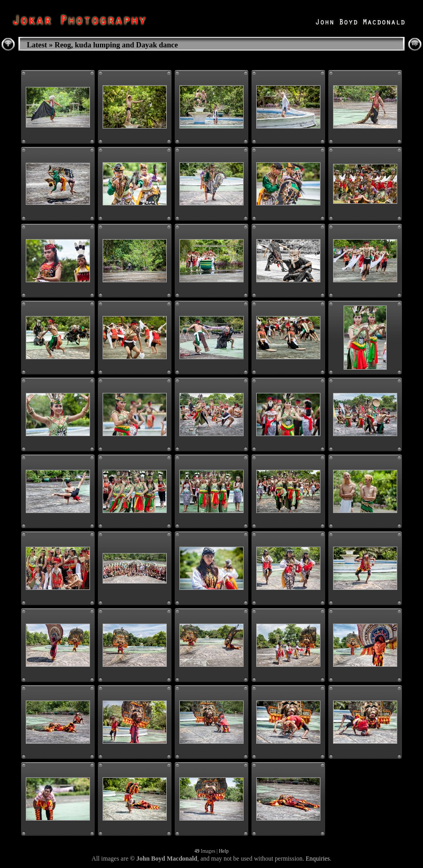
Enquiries (318, 859)
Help (224, 851)
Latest (37, 45)
